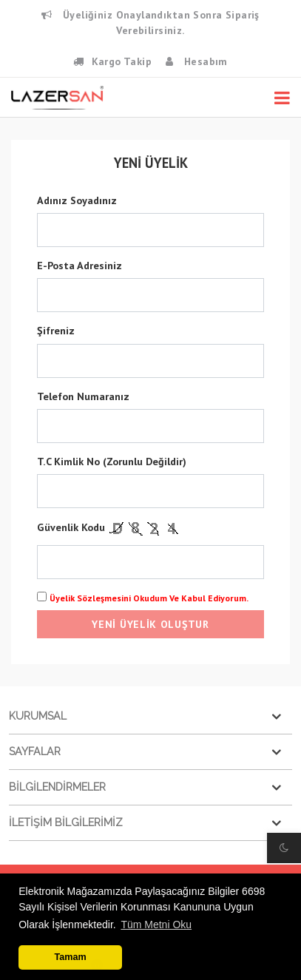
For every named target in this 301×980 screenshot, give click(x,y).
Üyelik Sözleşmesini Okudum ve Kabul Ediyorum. (149, 598)
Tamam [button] (71, 957)
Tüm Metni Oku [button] (156, 925)
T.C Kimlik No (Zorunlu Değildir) (112, 462)
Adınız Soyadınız (77, 200)
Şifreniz (56, 331)
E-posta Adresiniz (80, 266)
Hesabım (197, 61)
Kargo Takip (112, 61)
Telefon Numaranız (83, 396)
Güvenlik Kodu (109, 527)
